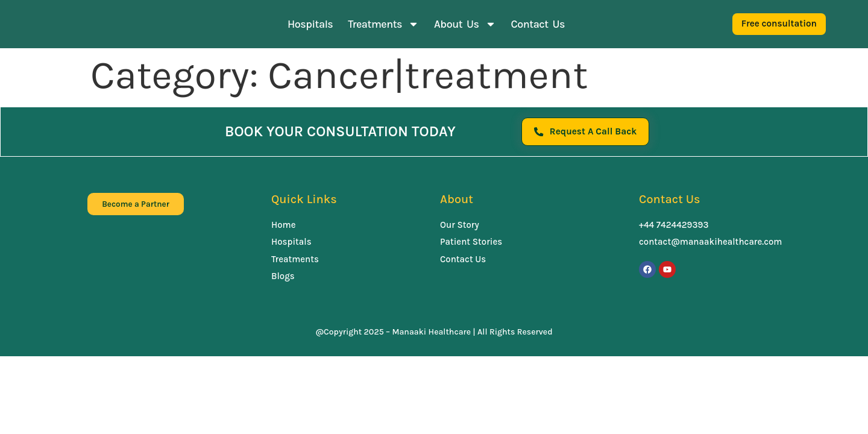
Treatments (383, 24)
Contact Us (538, 24)
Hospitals (310, 24)
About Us (465, 24)
